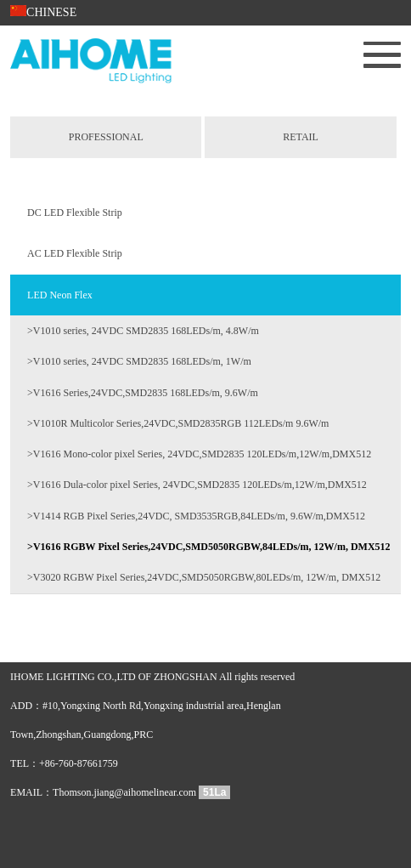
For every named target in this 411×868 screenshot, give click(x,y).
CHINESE (43, 12)
